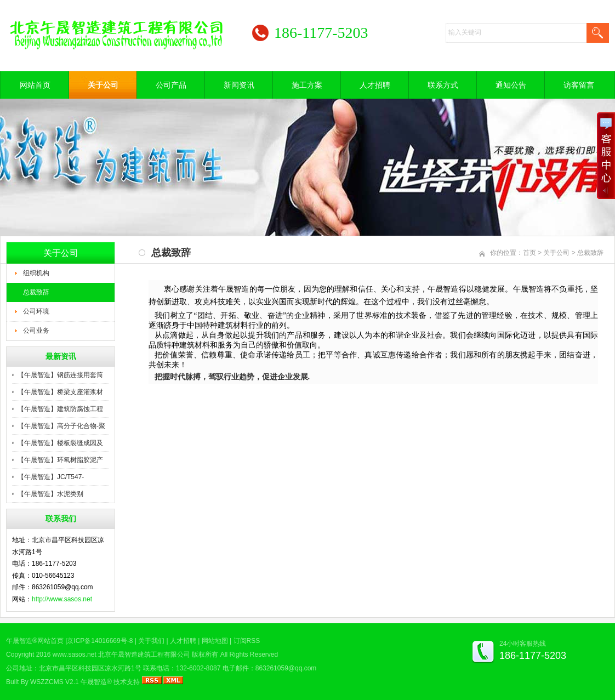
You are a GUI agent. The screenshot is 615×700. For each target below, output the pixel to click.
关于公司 (103, 85)
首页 (529, 253)
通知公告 (511, 85)
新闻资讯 (239, 85)
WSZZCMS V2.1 (55, 682)
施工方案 (307, 85)
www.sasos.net (75, 655)
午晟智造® (96, 682)
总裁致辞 (36, 292)
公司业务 (36, 331)
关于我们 (151, 641)
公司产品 (171, 85)
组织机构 (36, 273)
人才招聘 (375, 85)
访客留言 (579, 85)
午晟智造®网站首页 (35, 641)
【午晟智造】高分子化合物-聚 (61, 426)
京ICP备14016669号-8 (100, 641)
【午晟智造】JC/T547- (51, 477)
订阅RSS (247, 641)
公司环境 (36, 311)
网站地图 (215, 641)
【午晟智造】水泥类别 (50, 494)
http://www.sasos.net (62, 599)
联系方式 (443, 85)
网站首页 (35, 85)
